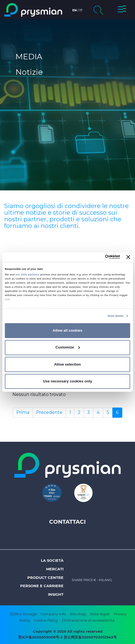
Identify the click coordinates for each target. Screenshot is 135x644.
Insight (56, 594)
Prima (23, 412)
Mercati (55, 569)
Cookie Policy (46, 620)
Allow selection (67, 364)
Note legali (100, 614)
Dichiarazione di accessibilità (88, 620)
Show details (115, 316)
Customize (68, 347)
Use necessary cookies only (68, 381)
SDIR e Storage (23, 614)
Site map (78, 614)
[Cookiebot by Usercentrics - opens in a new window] (96, 257)
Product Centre (45, 578)
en (75, 10)
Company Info (53, 614)
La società (52, 560)
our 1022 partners (27, 275)
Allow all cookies (67, 330)
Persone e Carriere (42, 586)
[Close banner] (128, 257)
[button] (122, 10)
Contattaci (67, 522)
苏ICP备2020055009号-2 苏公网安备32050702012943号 (67, 637)
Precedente (49, 412)
